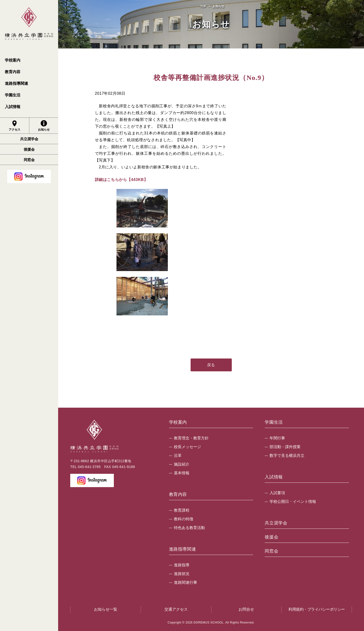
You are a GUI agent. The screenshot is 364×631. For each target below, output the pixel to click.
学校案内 (13, 60)
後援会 (29, 149)
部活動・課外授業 (285, 447)
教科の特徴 (184, 519)
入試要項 (277, 493)
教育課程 (182, 510)
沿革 (178, 456)
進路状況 (182, 574)
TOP (203, 6)
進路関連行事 (186, 582)
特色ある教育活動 (189, 528)
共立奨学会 (29, 139)
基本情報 (182, 473)
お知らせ (44, 126)
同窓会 (29, 160)
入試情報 (13, 107)
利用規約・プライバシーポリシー (317, 609)
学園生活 (13, 95)
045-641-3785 (89, 467)
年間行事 (277, 438)
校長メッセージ (187, 447)
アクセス (15, 126)
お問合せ (246, 609)
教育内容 (13, 72)
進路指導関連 (16, 83)
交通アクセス (176, 609)
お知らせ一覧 (106, 609)
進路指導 (182, 565)
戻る (211, 365)
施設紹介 (182, 464)
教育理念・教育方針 (191, 438)
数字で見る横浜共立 (287, 456)
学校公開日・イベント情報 (293, 502)
